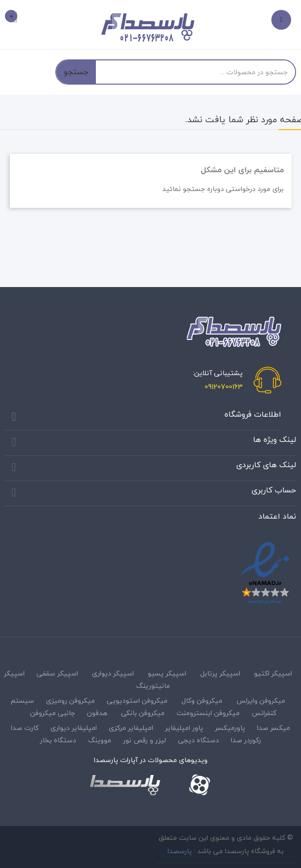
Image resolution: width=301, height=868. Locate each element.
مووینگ (100, 740)
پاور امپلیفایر (184, 728)
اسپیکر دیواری (113, 673)
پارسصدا (180, 851)
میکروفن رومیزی (70, 700)
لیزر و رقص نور (145, 740)
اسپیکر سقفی (57, 673)
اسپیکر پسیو (167, 673)
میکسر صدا (274, 728)
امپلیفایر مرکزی (131, 728)
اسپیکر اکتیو (273, 673)
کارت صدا (25, 728)
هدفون (97, 713)
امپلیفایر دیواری (74, 728)
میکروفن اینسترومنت (208, 713)
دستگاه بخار (58, 740)
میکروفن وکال (202, 700)
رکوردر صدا (246, 740)
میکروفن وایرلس (261, 700)
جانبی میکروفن (53, 713)
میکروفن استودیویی (137, 700)
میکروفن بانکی (143, 713)
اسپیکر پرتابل (220, 673)
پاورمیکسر (230, 728)
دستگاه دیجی (198, 740)
